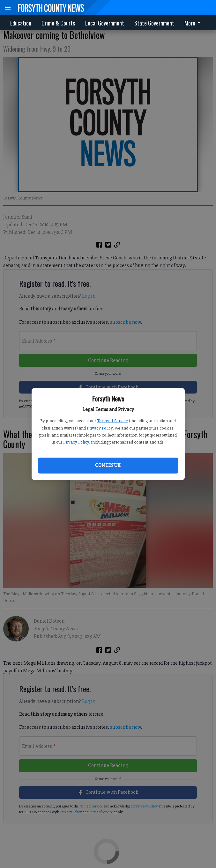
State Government (154, 23)
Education (21, 23)
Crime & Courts (58, 23)
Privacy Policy (100, 428)
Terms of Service (112, 421)
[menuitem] (194, 23)
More (194, 23)
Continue (108, 465)
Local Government (105, 23)
